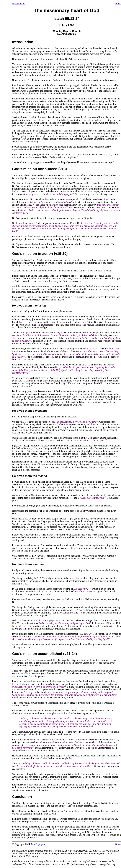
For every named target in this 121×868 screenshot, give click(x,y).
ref (73, 193)
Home (118, 4)
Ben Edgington (38, 844)
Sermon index (19, 4)
